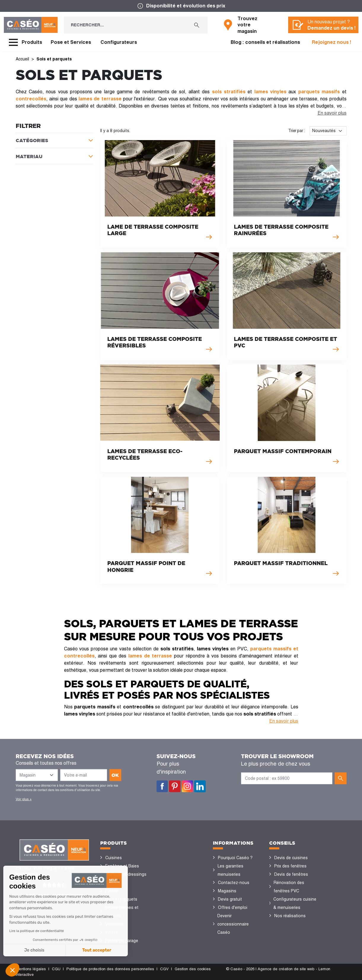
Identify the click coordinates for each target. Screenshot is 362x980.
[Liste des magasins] (37, 775)
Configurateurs (119, 42)
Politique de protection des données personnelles (110, 969)
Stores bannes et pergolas (122, 912)
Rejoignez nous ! (332, 42)
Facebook (162, 786)
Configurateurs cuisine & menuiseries (295, 903)
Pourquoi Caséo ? (235, 858)
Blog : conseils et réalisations (265, 42)
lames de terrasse (150, 656)
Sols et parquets (121, 899)
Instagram (188, 786)
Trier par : (296, 131)
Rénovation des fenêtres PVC (289, 887)
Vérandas (114, 924)
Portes (112, 891)
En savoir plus (332, 113)
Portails (113, 883)
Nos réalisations (290, 916)
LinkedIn (200, 786)
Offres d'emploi (233, 907)
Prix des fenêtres (290, 866)
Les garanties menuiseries (231, 870)
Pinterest (175, 786)
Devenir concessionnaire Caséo (233, 924)
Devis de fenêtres (291, 874)
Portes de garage (122, 941)
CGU (56, 969)
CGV (164, 969)
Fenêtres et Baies (122, 866)
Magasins (227, 891)
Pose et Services (71, 42)
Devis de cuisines (291, 858)
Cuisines (114, 858)
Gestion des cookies (193, 969)
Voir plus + (24, 799)
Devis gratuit (230, 899)
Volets (111, 932)
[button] (12, 970)
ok (115, 775)
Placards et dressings (126, 874)
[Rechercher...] (125, 25)
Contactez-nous (234, 883)
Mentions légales (31, 969)
